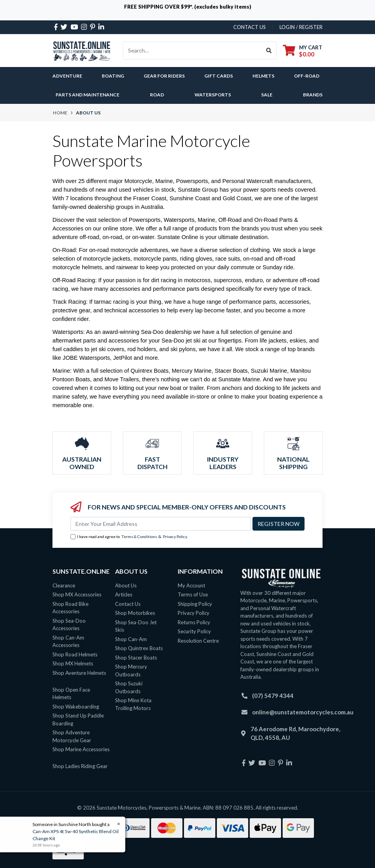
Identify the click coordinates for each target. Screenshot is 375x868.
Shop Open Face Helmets (71, 694)
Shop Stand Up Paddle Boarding (78, 719)
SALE (267, 95)
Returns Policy (194, 622)
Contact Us (128, 604)
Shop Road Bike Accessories (70, 608)
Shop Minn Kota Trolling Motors (133, 704)
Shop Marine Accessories (81, 749)
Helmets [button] (263, 76)
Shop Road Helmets (75, 654)
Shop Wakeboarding (76, 707)
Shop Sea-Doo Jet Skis (136, 626)
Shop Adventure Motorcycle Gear (72, 736)
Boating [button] (113, 76)
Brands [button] (313, 95)
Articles (124, 594)
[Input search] (192, 51)
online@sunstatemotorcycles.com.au (303, 712)
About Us (126, 585)
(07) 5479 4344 (273, 696)
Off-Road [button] (307, 76)
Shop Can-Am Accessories (68, 641)
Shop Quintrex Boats (139, 648)
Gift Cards (219, 76)
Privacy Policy (175, 536)
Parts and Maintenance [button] (87, 95)
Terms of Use (193, 594)
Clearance (64, 585)
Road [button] (157, 95)
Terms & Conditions (139, 536)
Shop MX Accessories (77, 594)
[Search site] (269, 51)
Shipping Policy (195, 604)
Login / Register (301, 27)
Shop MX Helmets (73, 663)
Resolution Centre (198, 641)
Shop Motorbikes (135, 613)
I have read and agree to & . (129, 537)
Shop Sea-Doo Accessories (69, 625)
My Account (191, 585)
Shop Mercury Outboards (131, 670)
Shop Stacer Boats (136, 658)
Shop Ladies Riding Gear (80, 766)
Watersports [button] (213, 95)
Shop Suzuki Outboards (129, 687)
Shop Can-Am (131, 639)
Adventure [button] (67, 76)
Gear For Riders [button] (164, 76)
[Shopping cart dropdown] (303, 51)
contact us (250, 27)
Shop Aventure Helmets (79, 673)
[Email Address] (161, 524)
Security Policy (194, 631)
